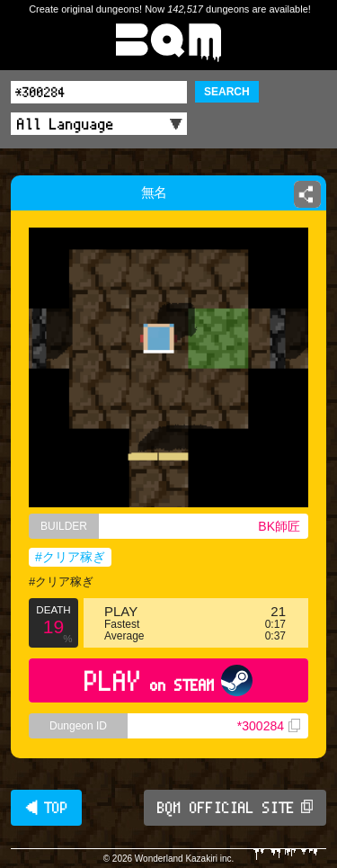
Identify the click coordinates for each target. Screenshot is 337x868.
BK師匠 (279, 526)
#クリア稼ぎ (70, 557)
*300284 (269, 726)
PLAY (168, 680)
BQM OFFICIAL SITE (235, 808)
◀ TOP (46, 808)
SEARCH (227, 92)
